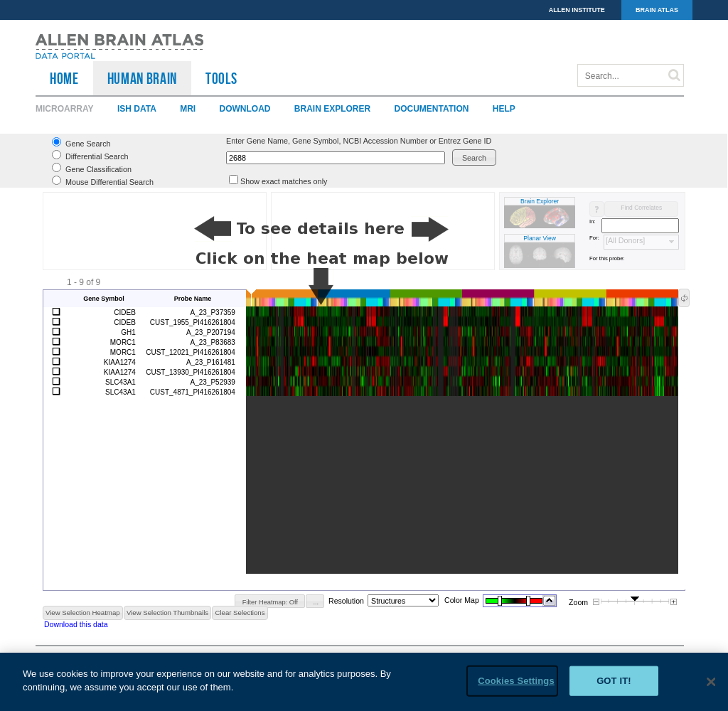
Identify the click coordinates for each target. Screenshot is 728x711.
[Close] (711, 682)
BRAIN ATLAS (657, 10)
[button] (474, 157)
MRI (188, 109)
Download (245, 109)
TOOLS (221, 78)
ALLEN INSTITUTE (577, 10)
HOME (64, 78)
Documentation (432, 109)
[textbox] (336, 158)
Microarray (65, 109)
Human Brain (142, 78)
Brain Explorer (332, 109)
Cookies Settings (516, 681)
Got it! (614, 681)
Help (504, 109)
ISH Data (137, 109)
